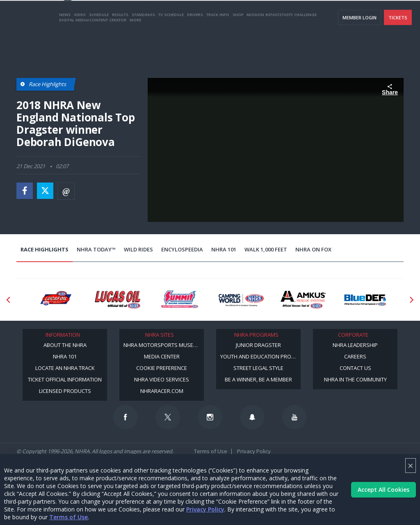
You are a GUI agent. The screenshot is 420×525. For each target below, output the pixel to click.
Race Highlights (45, 249)
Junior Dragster (258, 345)
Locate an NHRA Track (65, 368)
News (65, 47)
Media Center (162, 356)
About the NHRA (65, 345)
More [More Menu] (135, 52)
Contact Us (355, 368)
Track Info (218, 47)
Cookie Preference (162, 368)
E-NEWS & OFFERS (367, 17)
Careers (355, 356)
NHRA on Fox (313, 249)
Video (80, 47)
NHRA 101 (224, 249)
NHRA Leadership (355, 345)
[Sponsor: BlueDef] (365, 300)
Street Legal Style (258, 368)
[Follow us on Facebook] (126, 417)
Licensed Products (65, 391)
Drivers (195, 47)
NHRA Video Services (162, 379)
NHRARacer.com (162, 391)
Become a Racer (248, 17)
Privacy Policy (205, 509)
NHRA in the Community (355, 379)
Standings (143, 47)
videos (401, 17)
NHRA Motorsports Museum (162, 345)
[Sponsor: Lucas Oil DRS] (56, 300)
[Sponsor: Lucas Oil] (118, 300)
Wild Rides (138, 249)
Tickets (398, 49)
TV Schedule (171, 47)
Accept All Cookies (383, 490)
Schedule (99, 47)
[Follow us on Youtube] (294, 417)
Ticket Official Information (65, 379)
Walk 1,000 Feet (266, 249)
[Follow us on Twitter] (168, 417)
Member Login (360, 49)
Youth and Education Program (260, 356)
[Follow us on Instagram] (210, 417)
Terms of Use (68, 517)
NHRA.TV (332, 17)
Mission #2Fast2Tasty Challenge (282, 47)
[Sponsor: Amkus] (303, 300)
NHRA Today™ (96, 249)
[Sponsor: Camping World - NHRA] (241, 300)
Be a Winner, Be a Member (258, 379)
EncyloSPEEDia (182, 249)
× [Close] (411, 465)
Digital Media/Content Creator (93, 52)
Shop (238, 47)
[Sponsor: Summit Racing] (179, 300)
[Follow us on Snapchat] (252, 417)
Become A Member (294, 17)
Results (120, 47)
